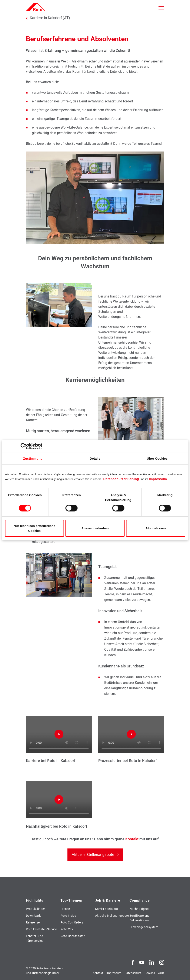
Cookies (150, 973)
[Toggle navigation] (161, 8)
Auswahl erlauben (95, 528)
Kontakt (132, 839)
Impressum (158, 479)
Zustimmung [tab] (33, 458)
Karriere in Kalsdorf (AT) (50, 18)
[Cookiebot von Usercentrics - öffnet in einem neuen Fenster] (24, 446)
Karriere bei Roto (107, 909)
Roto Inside (68, 916)
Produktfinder (36, 909)
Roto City (67, 929)
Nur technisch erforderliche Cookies (34, 528)
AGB (161, 973)
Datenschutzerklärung (121, 479)
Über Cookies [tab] (157, 458)
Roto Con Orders (72, 922)
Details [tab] (95, 458)
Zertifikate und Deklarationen (140, 918)
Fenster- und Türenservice (35, 938)
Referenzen (34, 922)
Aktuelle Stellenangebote (93, 855)
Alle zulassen (156, 528)
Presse (65, 909)
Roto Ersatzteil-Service (41, 929)
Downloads (34, 916)
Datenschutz (133, 973)
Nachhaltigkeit (140, 909)
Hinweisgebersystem (144, 927)
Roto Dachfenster (73, 936)
